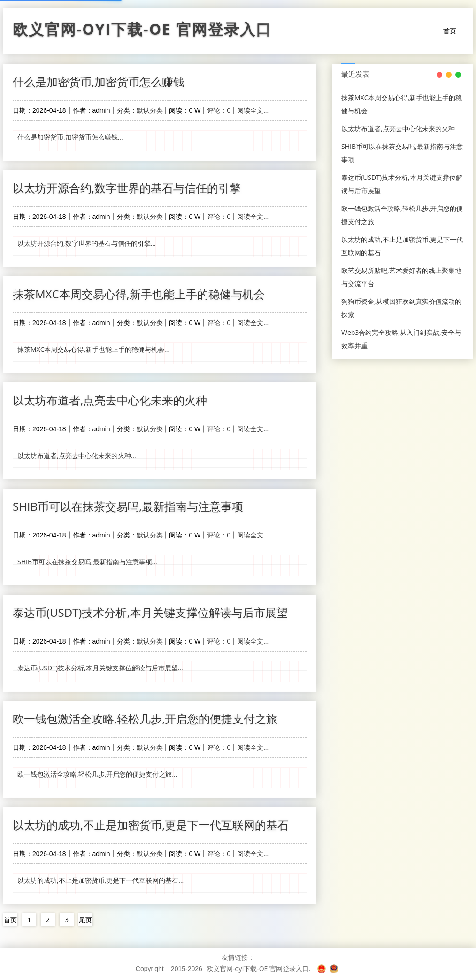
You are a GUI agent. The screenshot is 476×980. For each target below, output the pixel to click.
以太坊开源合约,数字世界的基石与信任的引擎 (127, 188)
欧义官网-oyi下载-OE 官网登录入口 (142, 31)
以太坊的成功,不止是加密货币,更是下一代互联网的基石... (100, 880)
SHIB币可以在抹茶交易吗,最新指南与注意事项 (128, 506)
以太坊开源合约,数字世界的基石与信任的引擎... (87, 243)
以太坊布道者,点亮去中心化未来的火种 (110, 400)
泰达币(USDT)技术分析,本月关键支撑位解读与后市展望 (150, 612)
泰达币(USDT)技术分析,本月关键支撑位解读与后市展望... (100, 668)
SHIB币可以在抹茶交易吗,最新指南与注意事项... (87, 562)
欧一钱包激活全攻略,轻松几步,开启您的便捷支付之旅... (97, 774)
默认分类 (150, 110)
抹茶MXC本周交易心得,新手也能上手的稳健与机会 (139, 294)
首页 (450, 31)
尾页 (85, 920)
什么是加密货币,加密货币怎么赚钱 (99, 82)
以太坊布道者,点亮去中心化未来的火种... (77, 455)
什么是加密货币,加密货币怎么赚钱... (70, 137)
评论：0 (219, 110)
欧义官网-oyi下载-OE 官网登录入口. (259, 968)
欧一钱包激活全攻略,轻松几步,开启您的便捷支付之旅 (145, 719)
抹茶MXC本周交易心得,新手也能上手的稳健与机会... (93, 349)
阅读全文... (253, 110)
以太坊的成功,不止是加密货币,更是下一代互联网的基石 (151, 825)
